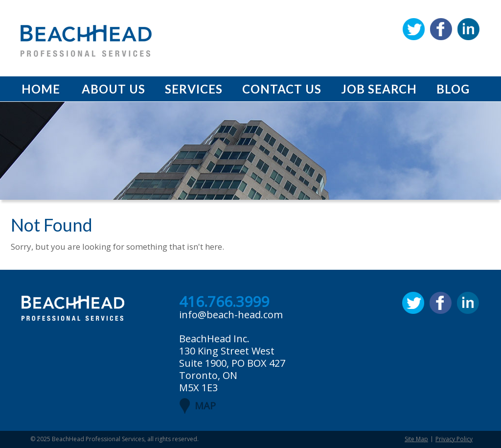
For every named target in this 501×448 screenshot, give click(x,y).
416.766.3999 (224, 302)
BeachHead (86, 41)
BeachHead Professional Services (98, 439)
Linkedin (468, 29)
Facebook (441, 29)
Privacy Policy (454, 439)
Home (41, 89)
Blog (453, 89)
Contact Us (282, 89)
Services (194, 89)
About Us (114, 89)
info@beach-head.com (231, 315)
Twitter (414, 29)
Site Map (416, 439)
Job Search (379, 89)
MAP (205, 406)
